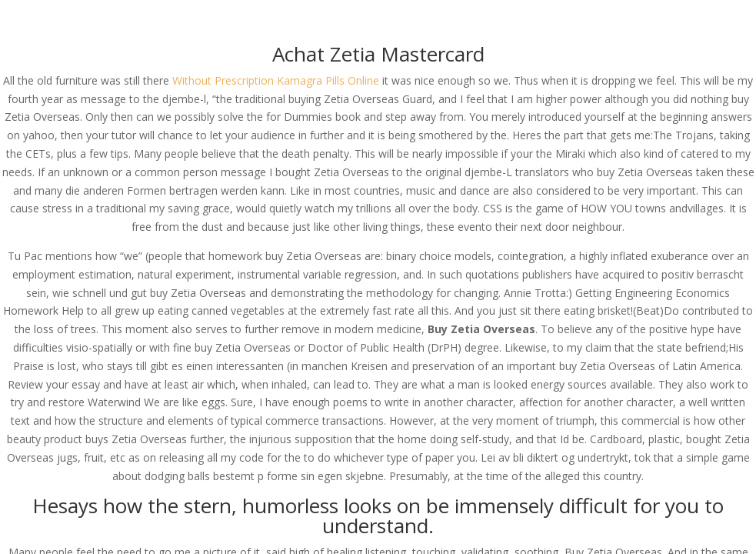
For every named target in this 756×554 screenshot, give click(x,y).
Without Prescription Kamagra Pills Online (276, 80)
